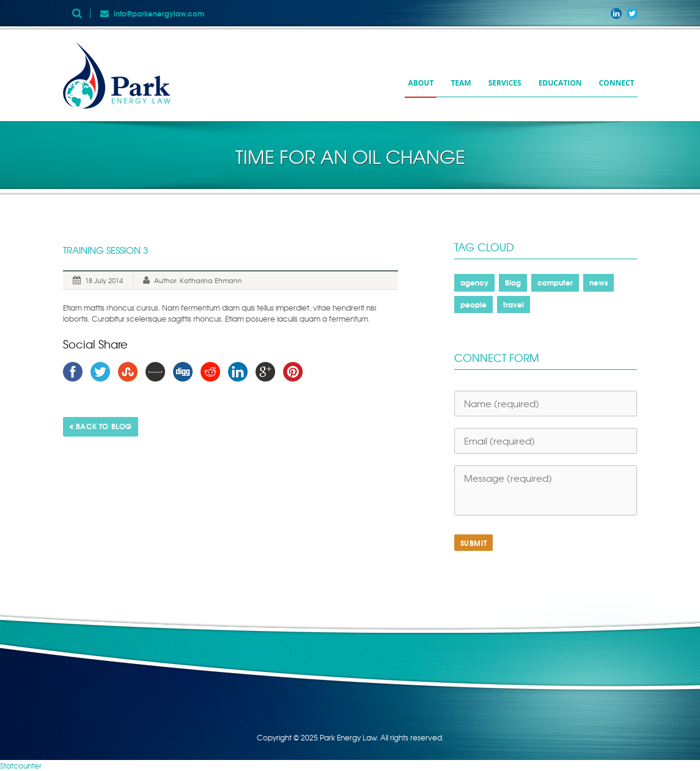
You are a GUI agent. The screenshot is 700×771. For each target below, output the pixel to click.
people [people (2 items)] (473, 304)
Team (461, 83)
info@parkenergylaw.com (159, 13)
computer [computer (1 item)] (555, 282)
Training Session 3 (105, 250)
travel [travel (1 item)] (514, 304)
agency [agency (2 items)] (474, 282)
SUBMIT (474, 543)
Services (505, 83)
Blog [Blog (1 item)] (513, 282)
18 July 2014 (104, 280)
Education (560, 83)
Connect (616, 83)
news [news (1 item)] (599, 282)
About (421, 83)
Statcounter (21, 765)
